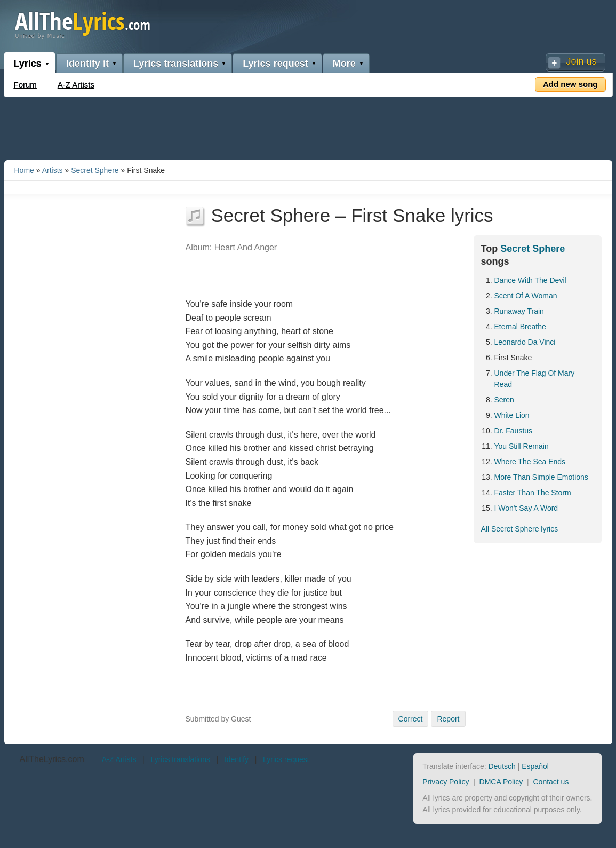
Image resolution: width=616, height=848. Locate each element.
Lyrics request (275, 64)
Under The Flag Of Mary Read (535, 379)
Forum (25, 85)
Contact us (551, 782)
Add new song (570, 84)
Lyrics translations (176, 64)
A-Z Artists (76, 85)
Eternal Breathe (520, 327)
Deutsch (502, 766)
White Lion (512, 415)
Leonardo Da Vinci (525, 342)
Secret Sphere (95, 170)
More (344, 64)
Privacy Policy (446, 782)
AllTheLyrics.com (52, 759)
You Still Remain (522, 446)
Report (448, 719)
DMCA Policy (501, 782)
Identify (237, 759)
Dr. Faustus (514, 431)
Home (24, 170)
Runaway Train (519, 311)
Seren (504, 400)
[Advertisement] (308, 126)
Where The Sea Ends (530, 462)
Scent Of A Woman (526, 296)
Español (535, 766)
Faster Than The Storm (533, 493)
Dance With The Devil (530, 280)
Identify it (87, 64)
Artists (53, 170)
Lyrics (28, 64)
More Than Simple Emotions (541, 477)
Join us (581, 61)
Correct (411, 719)
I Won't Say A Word (526, 508)
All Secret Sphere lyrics (520, 529)
